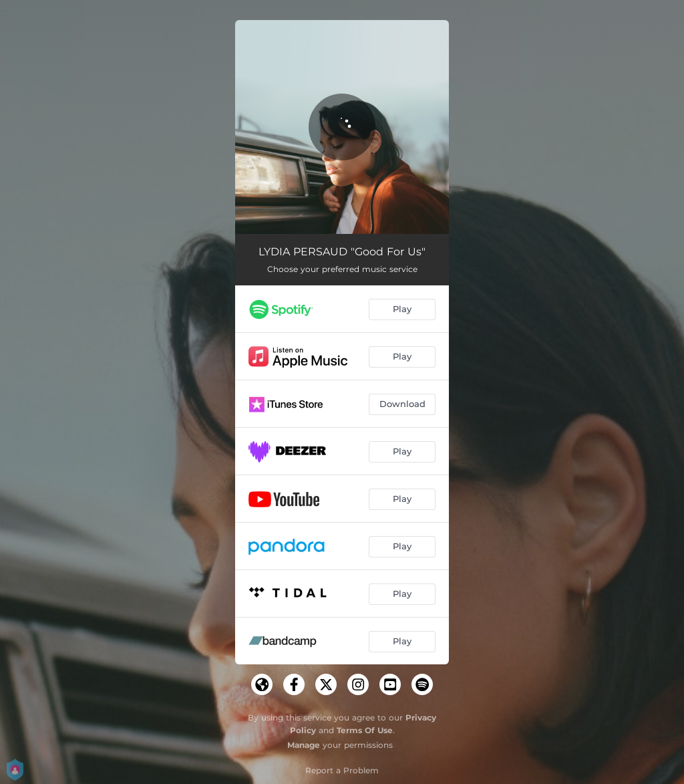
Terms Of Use (365, 730)
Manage (304, 745)
